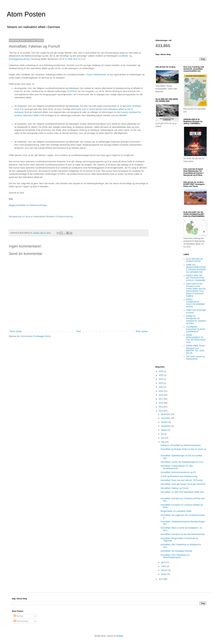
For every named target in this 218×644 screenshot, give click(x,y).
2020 (161, 387)
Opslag (18, 616)
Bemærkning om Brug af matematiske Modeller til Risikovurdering (41, 216)
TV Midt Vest (71, 59)
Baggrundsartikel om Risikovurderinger (28, 205)
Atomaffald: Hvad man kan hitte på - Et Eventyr (182, 480)
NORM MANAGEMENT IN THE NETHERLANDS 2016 (196, 339)
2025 (161, 375)
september (166, 426)
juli (163, 434)
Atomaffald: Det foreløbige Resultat (176, 551)
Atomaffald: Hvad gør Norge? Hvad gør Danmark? (183, 484)
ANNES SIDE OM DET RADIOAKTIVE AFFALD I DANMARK (196, 278)
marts (164, 566)
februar (165, 570)
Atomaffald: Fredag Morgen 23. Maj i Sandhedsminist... (177, 467)
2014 (161, 411)
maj (163, 442)
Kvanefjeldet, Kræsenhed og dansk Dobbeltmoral (196, 329)
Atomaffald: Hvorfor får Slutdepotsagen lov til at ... (183, 462)
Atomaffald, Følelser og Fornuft (174, 488)
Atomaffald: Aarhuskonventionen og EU (178, 472)
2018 (161, 395)
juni (163, 438)
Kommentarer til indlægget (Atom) (36, 336)
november (166, 418)
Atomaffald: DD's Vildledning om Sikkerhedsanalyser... (175, 556)
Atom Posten (26, 14)
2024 (161, 379)
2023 (161, 383)
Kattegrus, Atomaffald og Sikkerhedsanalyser (181, 445)
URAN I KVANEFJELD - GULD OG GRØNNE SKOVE (195, 303)
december (166, 414)
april (163, 562)
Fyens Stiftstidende (96, 75)
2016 (161, 403)
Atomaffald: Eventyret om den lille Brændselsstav (183, 534)
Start (78, 331)
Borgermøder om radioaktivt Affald (176, 511)
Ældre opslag (142, 331)
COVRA (72, 91)
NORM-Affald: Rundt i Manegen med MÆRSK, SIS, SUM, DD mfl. (196, 349)
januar (164, 574)
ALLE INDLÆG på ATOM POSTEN (194, 260)
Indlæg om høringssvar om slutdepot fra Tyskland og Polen (196, 320)
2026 (161, 371)
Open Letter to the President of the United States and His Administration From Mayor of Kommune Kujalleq (196, 290)
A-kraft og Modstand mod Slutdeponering (179, 476)
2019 (161, 391)
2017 (161, 399)
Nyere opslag (16, 331)
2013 (161, 579)
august (164, 430)
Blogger (120, 636)
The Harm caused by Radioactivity (195, 358)
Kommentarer (21, 621)
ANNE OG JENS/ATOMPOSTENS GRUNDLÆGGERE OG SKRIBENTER (196, 268)
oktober (165, 422)
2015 (161, 407)
